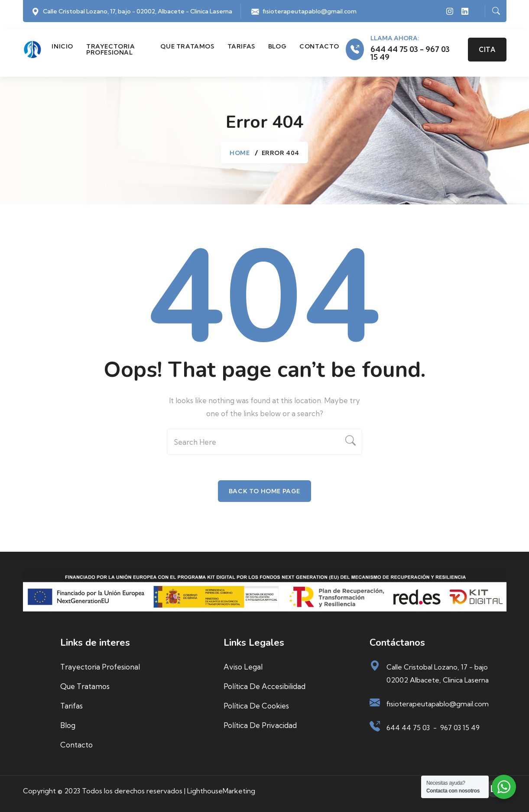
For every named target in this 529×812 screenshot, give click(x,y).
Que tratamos (187, 46)
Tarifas (241, 46)
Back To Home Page (264, 491)
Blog (277, 46)
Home (240, 153)
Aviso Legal (243, 667)
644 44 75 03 (408, 728)
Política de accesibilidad (264, 686)
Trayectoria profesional (111, 49)
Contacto (319, 46)
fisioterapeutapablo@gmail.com (310, 11)
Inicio (62, 46)
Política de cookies (256, 706)
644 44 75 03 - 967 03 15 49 (410, 53)
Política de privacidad (260, 725)
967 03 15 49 (460, 728)
